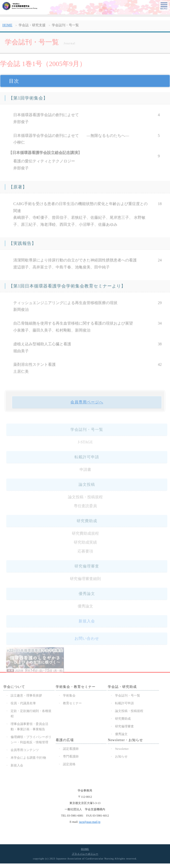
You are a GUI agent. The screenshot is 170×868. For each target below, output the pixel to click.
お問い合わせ (87, 642)
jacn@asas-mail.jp (90, 823)
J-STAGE (85, 446)
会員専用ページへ (87, 405)
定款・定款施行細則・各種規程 (31, 715)
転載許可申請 (124, 704)
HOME (7, 28)
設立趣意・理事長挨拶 (26, 697)
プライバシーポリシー (85, 855)
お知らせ (121, 758)
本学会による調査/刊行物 (28, 759)
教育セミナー (72, 704)
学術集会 (69, 697)
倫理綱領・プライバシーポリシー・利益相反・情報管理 (31, 741)
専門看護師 (71, 758)
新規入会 (87, 625)
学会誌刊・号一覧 (128, 697)
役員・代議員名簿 (23, 704)
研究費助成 (123, 720)
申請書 (85, 473)
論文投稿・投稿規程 (85, 501)
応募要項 (85, 555)
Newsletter (122, 750)
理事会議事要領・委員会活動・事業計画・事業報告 (29, 728)
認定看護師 (71, 750)
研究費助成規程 (85, 537)
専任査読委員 (85, 510)
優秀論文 (85, 610)
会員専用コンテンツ (25, 751)
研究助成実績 (85, 546)
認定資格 (69, 765)
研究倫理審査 (124, 728)
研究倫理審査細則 (85, 582)
